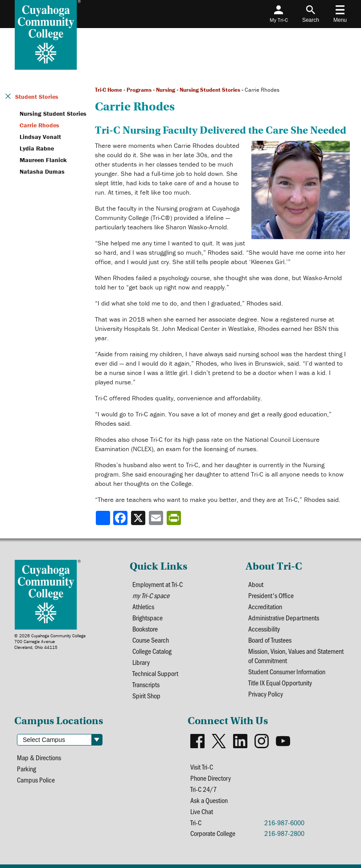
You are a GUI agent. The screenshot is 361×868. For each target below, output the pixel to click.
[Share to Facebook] (121, 518)
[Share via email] (157, 518)
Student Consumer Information (287, 671)
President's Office (271, 595)
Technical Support (155, 673)
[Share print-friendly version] (175, 518)
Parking (27, 768)
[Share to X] (139, 518)
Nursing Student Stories (210, 90)
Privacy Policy (266, 694)
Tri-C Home (109, 90)
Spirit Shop (146, 695)
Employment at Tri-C (158, 584)
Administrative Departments (284, 617)
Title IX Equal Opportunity (280, 683)
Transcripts (146, 684)
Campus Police (36, 780)
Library (141, 662)
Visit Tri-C (202, 767)
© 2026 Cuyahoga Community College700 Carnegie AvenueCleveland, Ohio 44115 (50, 642)
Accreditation (265, 606)
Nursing (166, 90)
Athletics (143, 606)
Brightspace (148, 617)
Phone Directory (211, 778)
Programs (139, 90)
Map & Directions (39, 757)
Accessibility (264, 629)
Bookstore (145, 629)
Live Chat (202, 811)
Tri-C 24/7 (203, 789)
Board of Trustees (270, 640)
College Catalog (152, 651)
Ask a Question (209, 800)
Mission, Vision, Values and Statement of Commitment (296, 656)
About (256, 584)
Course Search (151, 640)
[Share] (103, 518)
